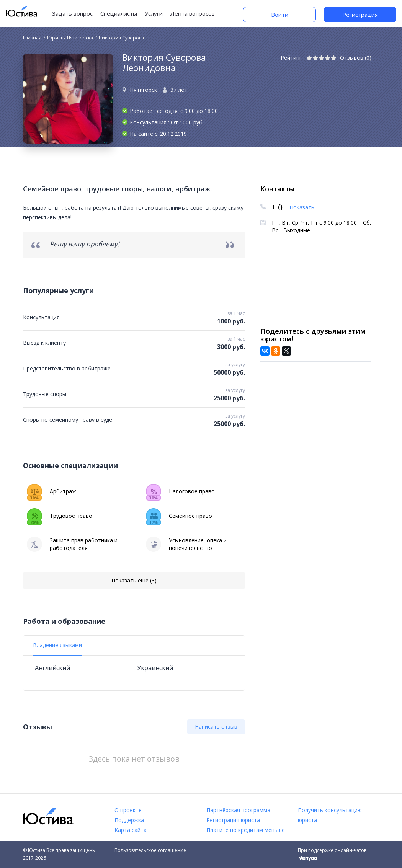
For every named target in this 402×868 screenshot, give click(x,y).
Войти (280, 15)
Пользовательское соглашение (150, 850)
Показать (302, 207)
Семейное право (179, 516)
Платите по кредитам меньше (246, 830)
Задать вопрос (72, 13)
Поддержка (129, 820)
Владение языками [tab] (57, 645)
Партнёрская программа (238, 810)
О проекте (128, 810)
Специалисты (119, 13)
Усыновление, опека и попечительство (186, 544)
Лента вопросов (193, 13)
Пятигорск (143, 90)
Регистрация (360, 15)
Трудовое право (60, 516)
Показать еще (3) (134, 580)
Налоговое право (180, 491)
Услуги (154, 13)
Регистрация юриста (233, 820)
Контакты (277, 189)
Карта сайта (131, 830)
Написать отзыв (216, 727)
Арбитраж (51, 491)
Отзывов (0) (356, 58)
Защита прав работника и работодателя (72, 544)
